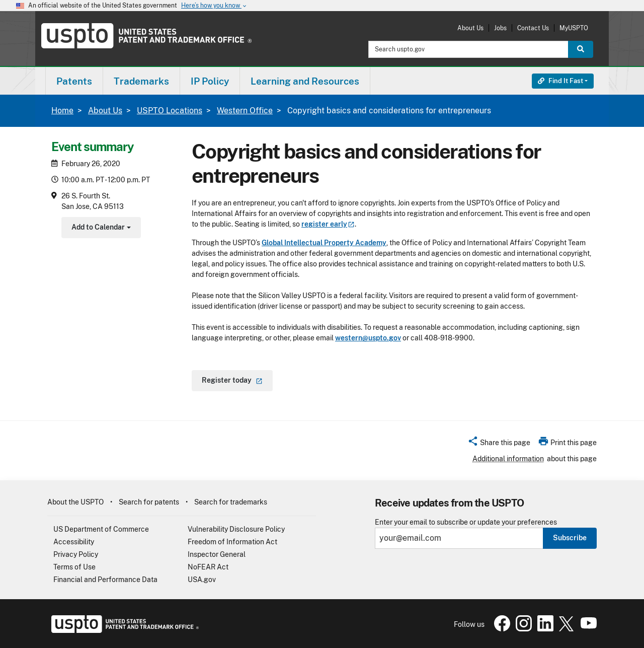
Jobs (500, 28)
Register (232, 380)
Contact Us (533, 28)
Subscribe (570, 538)
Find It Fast (560, 81)
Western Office (245, 111)
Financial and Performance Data (105, 580)
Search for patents (149, 502)
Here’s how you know (214, 6)
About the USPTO (75, 502)
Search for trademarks (231, 502)
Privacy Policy (76, 554)
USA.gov (202, 580)
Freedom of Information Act (232, 542)
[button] (499, 444)
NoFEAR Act (208, 567)
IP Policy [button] (210, 81)
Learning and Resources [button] (305, 81)
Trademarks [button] (141, 81)
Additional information (508, 459)
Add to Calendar (100, 228)
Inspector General (217, 554)
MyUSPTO (574, 28)
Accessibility (74, 542)
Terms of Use (74, 567)
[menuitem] (74, 81)
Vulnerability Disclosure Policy (236, 529)
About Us (470, 28)
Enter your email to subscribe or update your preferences (466, 522)
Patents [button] (74, 81)
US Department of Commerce (101, 529)
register (328, 224)
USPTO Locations (170, 111)
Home (62, 111)
